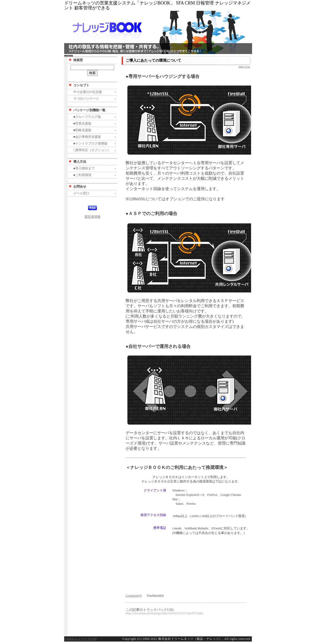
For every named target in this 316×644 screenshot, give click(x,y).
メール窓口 (81, 193)
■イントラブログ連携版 (90, 143)
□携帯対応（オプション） (92, 150)
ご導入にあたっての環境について (153, 60)
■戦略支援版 (82, 130)
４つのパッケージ (86, 99)
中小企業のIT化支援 (88, 92)
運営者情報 (92, 217)
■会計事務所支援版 (87, 137)
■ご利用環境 (82, 175)
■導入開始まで (84, 168)
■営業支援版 (82, 124)
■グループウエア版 (87, 117)
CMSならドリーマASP (81, 639)
